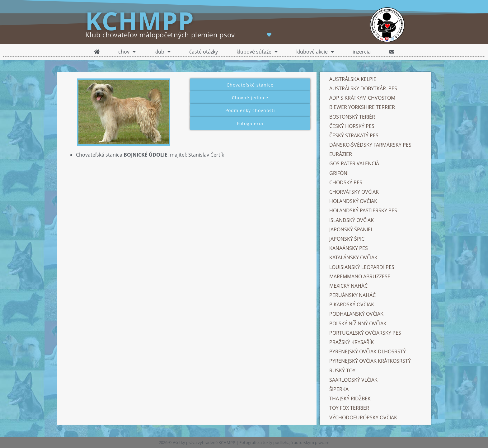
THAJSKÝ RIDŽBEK (350, 398)
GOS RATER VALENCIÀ (354, 163)
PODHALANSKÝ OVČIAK (356, 314)
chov (127, 52)
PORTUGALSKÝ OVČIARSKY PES (365, 333)
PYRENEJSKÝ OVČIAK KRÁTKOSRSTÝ (370, 361)
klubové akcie (315, 52)
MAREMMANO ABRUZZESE (360, 276)
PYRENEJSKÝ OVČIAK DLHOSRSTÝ (368, 351)
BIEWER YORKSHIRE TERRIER (362, 107)
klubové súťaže (257, 52)
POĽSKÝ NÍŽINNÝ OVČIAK (358, 323)
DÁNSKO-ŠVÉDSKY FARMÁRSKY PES (371, 145)
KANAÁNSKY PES (349, 248)
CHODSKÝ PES (346, 182)
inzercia (362, 52)
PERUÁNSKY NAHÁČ (352, 295)
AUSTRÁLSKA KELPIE (353, 79)
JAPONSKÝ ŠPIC (347, 239)
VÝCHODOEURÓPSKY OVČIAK (363, 417)
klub (162, 52)
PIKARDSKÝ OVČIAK (352, 304)
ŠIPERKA (339, 389)
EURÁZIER (341, 154)
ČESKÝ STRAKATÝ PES (354, 135)
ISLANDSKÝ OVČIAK (352, 220)
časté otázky (204, 52)
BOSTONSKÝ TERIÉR (352, 117)
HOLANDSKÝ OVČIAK (353, 201)
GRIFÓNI (339, 173)
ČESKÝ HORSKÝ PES (352, 126)
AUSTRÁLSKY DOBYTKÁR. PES (363, 88)
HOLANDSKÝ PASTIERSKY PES (363, 210)
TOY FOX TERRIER (349, 408)
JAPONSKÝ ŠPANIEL (351, 229)
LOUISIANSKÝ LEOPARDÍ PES (362, 267)
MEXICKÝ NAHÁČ (348, 286)
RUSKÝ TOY (342, 370)
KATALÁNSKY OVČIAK (353, 257)
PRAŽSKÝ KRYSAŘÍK (352, 342)
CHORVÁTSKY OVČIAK (354, 192)
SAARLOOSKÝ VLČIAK (353, 380)
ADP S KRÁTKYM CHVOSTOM (362, 98)
